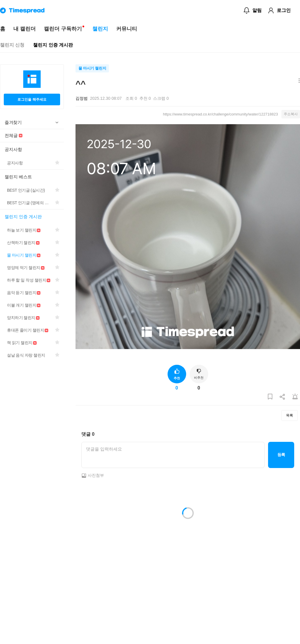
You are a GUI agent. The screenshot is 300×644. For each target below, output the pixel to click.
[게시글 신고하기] (295, 397)
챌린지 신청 (12, 45)
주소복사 (291, 114)
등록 (281, 455)
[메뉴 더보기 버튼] (298, 81)
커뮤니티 (127, 29)
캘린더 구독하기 (63, 29)
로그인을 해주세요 (32, 99)
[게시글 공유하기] (283, 397)
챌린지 (100, 29)
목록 (290, 415)
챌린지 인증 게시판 (53, 45)
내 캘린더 (25, 29)
